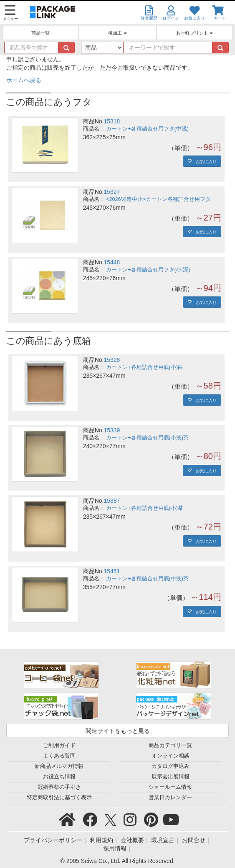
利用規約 (101, 840)
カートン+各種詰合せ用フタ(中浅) (147, 129)
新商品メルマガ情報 (59, 766)
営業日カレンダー (170, 798)
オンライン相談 (171, 756)
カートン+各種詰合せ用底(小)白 (145, 367)
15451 (112, 571)
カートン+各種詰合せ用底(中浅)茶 (147, 579)
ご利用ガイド (59, 745)
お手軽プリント (195, 33)
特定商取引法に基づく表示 (59, 798)
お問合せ (194, 840)
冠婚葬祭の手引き (59, 787)
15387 (112, 501)
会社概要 (132, 840)
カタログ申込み (171, 766)
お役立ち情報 (59, 777)
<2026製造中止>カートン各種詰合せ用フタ (158, 199)
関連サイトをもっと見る (118, 731)
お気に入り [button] (204, 161)
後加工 (117, 33)
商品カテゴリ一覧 (170, 745)
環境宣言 (163, 840)
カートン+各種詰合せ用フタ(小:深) (148, 270)
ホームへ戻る (24, 80)
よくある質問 (59, 756)
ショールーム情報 (170, 787)
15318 (112, 121)
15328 (112, 360)
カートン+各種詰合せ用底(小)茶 (145, 508)
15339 (112, 430)
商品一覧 (40, 33)
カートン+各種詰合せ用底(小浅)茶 (147, 438)
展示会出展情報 (171, 777)
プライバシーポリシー (53, 840)
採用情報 (115, 848)
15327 (112, 192)
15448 (112, 262)
